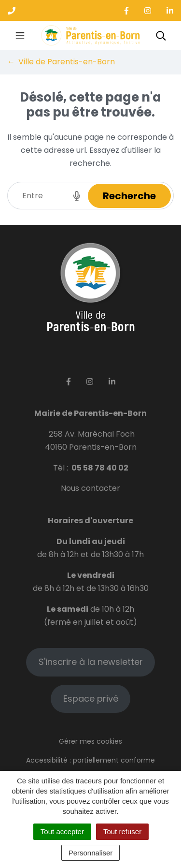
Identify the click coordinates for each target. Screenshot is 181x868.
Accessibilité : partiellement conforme (90, 760)
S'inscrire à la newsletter (91, 662)
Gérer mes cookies (90, 741)
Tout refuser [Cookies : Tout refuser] (122, 831)
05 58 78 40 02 (100, 468)
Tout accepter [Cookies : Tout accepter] (62, 831)
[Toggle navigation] (20, 35)
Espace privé (91, 699)
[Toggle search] (161, 35)
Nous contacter (90, 488)
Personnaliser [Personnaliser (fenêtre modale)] (91, 853)
